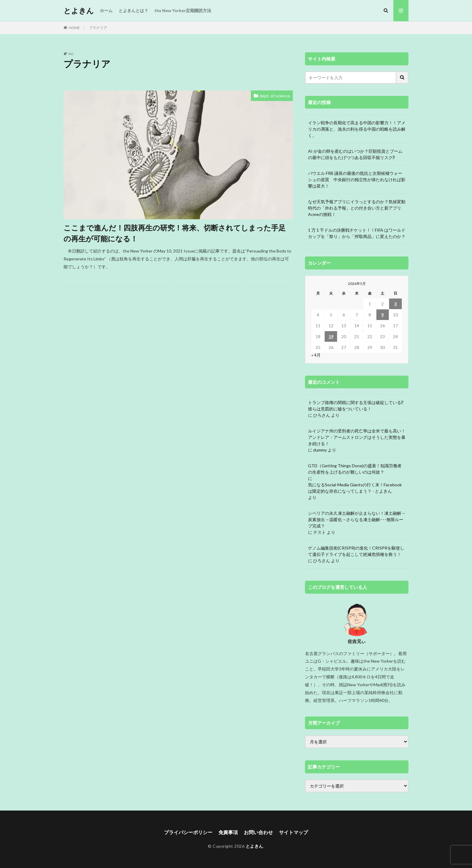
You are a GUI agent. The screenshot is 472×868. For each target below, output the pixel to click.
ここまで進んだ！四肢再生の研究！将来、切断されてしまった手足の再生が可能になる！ (175, 233)
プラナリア (98, 28)
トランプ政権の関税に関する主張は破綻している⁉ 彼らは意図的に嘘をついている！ (356, 406)
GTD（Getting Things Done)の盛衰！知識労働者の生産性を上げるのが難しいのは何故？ (355, 469)
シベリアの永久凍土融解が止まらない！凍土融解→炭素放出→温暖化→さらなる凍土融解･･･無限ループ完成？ (357, 519)
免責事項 (228, 832)
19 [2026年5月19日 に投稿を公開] (331, 336)
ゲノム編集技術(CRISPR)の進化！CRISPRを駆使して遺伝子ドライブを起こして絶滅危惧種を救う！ (356, 551)
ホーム (106, 10)
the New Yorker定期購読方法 (183, 10)
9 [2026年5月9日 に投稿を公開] (382, 315)
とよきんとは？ (133, 10)
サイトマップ (293, 832)
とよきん (79, 11)
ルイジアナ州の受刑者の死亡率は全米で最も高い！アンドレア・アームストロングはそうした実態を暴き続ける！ (357, 437)
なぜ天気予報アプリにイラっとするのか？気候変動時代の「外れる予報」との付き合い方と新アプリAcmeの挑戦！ (357, 208)
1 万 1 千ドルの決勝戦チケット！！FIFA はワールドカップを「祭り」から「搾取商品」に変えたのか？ (357, 233)
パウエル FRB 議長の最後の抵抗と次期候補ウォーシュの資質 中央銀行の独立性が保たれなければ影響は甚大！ (357, 179)
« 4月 (316, 355)
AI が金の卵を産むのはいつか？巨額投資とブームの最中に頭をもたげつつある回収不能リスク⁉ (355, 154)
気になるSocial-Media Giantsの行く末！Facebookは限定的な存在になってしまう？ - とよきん (355, 488)
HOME (74, 28)
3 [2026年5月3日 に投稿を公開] (395, 304)
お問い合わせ (258, 832)
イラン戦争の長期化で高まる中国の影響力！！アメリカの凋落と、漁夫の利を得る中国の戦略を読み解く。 (357, 129)
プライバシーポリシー (188, 832)
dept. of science (275, 96)
